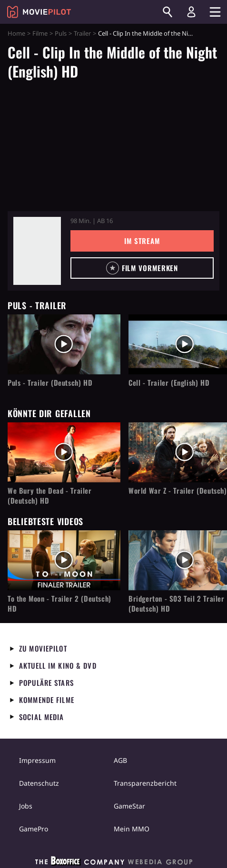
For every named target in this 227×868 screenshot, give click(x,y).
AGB (120, 760)
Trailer (82, 33)
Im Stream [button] (142, 241)
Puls (61, 33)
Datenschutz (39, 783)
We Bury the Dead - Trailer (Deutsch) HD (50, 496)
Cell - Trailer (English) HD (169, 383)
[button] (142, 268)
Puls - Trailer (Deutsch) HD (50, 383)
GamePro (34, 829)
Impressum (37, 760)
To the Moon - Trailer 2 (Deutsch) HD (59, 604)
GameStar (129, 806)
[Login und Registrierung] (191, 12)
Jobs (26, 806)
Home (16, 33)
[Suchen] (168, 12)
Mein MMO (132, 829)
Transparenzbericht (145, 783)
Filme (40, 33)
